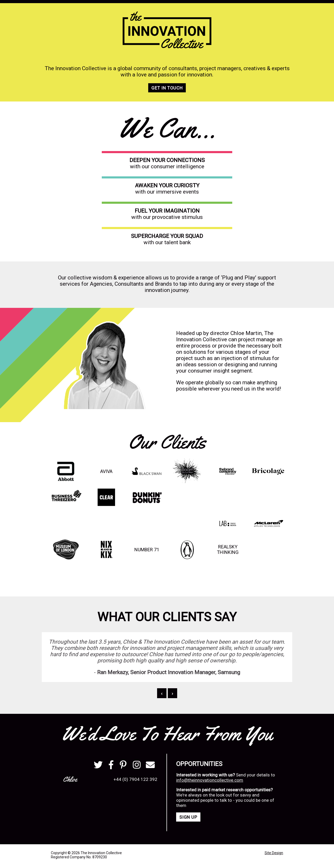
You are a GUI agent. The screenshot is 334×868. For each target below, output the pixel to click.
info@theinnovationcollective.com (210, 780)
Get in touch (167, 88)
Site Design (274, 853)
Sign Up (188, 817)
